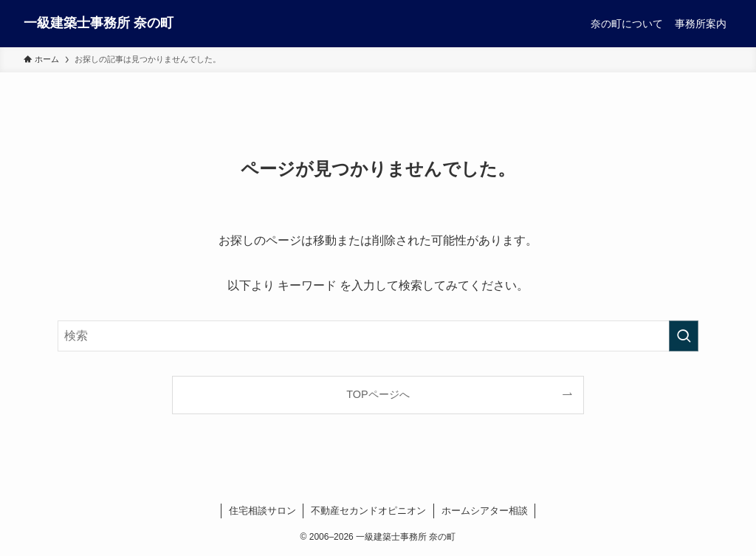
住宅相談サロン (262, 511)
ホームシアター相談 (485, 511)
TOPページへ (378, 394)
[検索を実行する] (684, 336)
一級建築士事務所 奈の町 (99, 23)
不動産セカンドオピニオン (368, 511)
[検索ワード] (378, 336)
